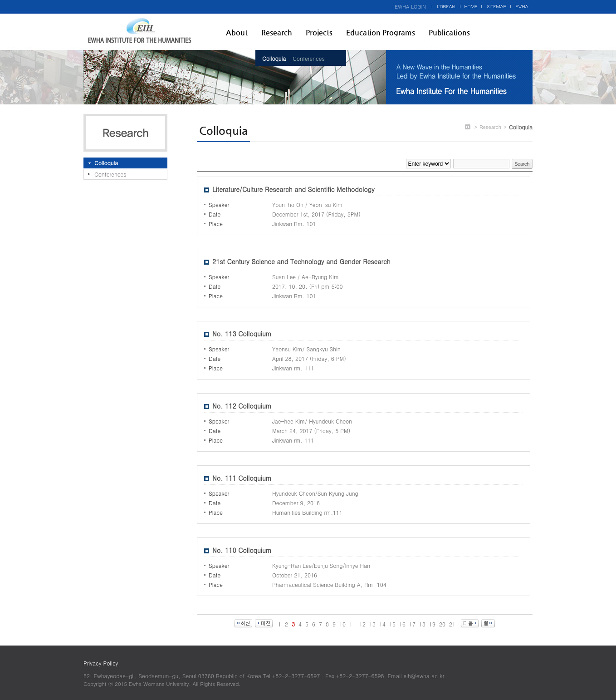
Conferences (308, 58)
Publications (449, 32)
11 (352, 624)
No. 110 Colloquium (242, 550)
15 (392, 624)
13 (372, 624)
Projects (319, 32)
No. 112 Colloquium (242, 406)
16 (402, 624)
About (237, 32)
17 (412, 624)
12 (362, 624)
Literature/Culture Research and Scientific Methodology (293, 189)
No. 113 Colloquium (242, 334)
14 (382, 624)
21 (452, 624)
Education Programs (381, 32)
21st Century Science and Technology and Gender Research (301, 261)
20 (442, 624)
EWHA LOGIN (410, 7)
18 (422, 624)
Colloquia (274, 58)
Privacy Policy (101, 663)
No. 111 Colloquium (242, 478)
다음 (470, 623)
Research (277, 32)
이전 (264, 623)
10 (342, 624)
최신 (243, 623)
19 (432, 624)
